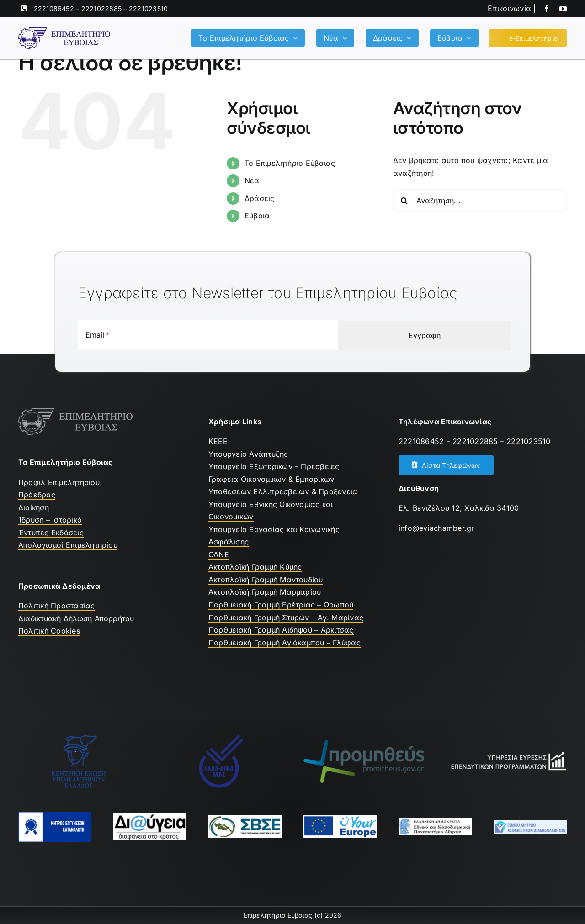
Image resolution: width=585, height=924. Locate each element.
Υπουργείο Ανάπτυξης (248, 454)
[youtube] (563, 9)
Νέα (252, 180)
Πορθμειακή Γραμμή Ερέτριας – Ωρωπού (281, 605)
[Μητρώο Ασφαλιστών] (530, 824)
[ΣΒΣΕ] (245, 819)
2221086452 (54, 8)
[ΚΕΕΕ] (79, 738)
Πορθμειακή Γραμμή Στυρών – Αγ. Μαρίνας (286, 618)
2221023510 (148, 8)
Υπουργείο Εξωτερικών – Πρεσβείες (274, 466)
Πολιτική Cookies (49, 631)
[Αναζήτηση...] (480, 201)
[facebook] (547, 9)
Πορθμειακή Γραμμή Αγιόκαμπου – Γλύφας (285, 643)
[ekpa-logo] (435, 822)
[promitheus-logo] (364, 744)
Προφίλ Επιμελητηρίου (59, 482)
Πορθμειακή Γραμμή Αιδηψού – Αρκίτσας (281, 630)
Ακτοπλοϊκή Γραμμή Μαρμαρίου (265, 592)
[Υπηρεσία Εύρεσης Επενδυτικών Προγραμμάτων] (506, 754)
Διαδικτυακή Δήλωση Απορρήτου (76, 618)
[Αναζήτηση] (404, 201)
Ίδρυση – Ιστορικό (50, 520)
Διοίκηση (34, 507)
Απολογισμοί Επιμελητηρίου (68, 545)
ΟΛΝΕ (219, 554)
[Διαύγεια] (150, 817)
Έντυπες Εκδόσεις (51, 533)
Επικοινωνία (509, 8)
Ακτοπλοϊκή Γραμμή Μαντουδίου (266, 580)
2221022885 (101, 8)
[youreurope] (340, 819)
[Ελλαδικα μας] (221, 738)
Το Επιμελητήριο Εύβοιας (290, 163)
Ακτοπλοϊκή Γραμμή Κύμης (255, 567)
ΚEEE (218, 441)
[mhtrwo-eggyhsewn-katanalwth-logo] (55, 815)
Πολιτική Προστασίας (57, 606)
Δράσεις (260, 198)
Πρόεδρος (37, 495)
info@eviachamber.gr (436, 528)
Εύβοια (257, 216)
